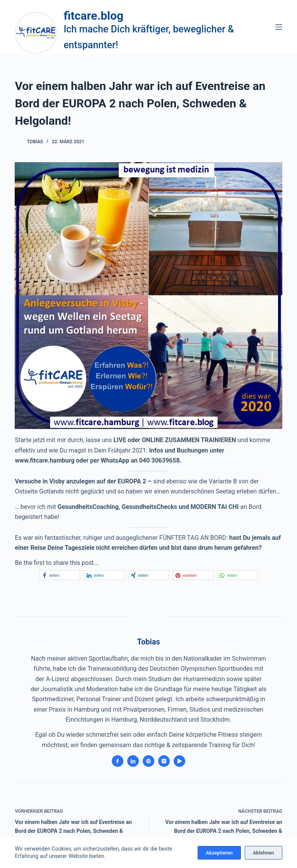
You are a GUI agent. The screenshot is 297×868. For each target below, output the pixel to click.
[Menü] (279, 27)
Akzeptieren (219, 853)
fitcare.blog (93, 16)
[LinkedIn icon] (133, 761)
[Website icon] (148, 761)
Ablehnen (264, 853)
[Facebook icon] (118, 761)
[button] (60, 575)
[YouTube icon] (179, 761)
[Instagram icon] (164, 761)
